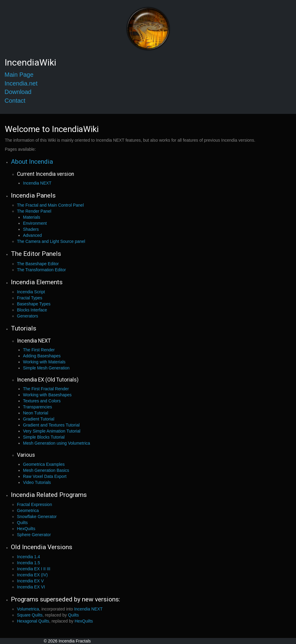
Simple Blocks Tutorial (44, 437)
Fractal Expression (34, 504)
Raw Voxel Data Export (45, 476)
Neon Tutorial (36, 413)
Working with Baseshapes (47, 395)
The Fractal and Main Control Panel (50, 205)
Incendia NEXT (37, 183)
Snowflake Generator (37, 517)
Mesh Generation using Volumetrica (57, 443)
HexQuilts (26, 529)
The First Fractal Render (46, 389)
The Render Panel (34, 211)
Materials (32, 217)
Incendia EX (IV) (32, 575)
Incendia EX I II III (34, 569)
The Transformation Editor (41, 270)
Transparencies (37, 407)
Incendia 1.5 (28, 563)
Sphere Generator (34, 535)
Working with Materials (44, 362)
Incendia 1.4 (28, 557)
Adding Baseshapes (42, 356)
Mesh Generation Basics (46, 470)
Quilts (22, 523)
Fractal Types (30, 298)
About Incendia (32, 162)
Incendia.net (21, 83)
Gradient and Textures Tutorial (51, 425)
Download (18, 92)
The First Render (39, 350)
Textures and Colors (42, 401)
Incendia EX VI (31, 587)
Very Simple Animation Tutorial (52, 431)
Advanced (32, 235)
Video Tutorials (37, 482)
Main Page (19, 75)
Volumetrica (28, 609)
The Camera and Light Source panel (51, 241)
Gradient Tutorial (39, 419)
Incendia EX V (30, 581)
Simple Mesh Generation (46, 368)
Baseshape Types (34, 304)
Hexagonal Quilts (33, 621)
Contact (15, 101)
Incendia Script (31, 292)
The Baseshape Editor (38, 264)
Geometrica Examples (44, 464)
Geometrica (28, 510)
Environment (35, 223)
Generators (28, 316)
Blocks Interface (32, 310)
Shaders (31, 229)
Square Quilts (30, 615)
